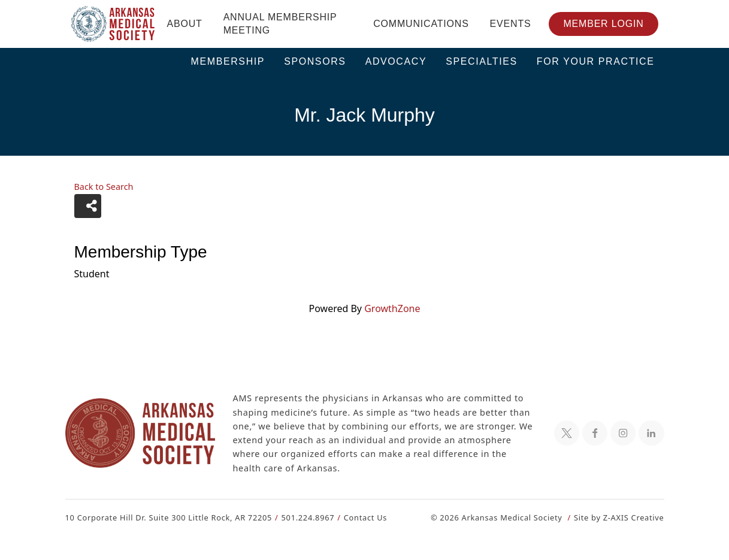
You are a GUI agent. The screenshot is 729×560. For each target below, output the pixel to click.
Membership (228, 61)
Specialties (482, 61)
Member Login (603, 24)
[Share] (88, 206)
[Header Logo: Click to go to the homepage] (113, 24)
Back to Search (104, 187)
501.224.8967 (302, 517)
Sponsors (315, 61)
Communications (421, 24)
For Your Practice (596, 61)
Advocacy (396, 61)
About (185, 24)
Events (511, 24)
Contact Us (358, 517)
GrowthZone (392, 308)
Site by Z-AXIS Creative (619, 517)
